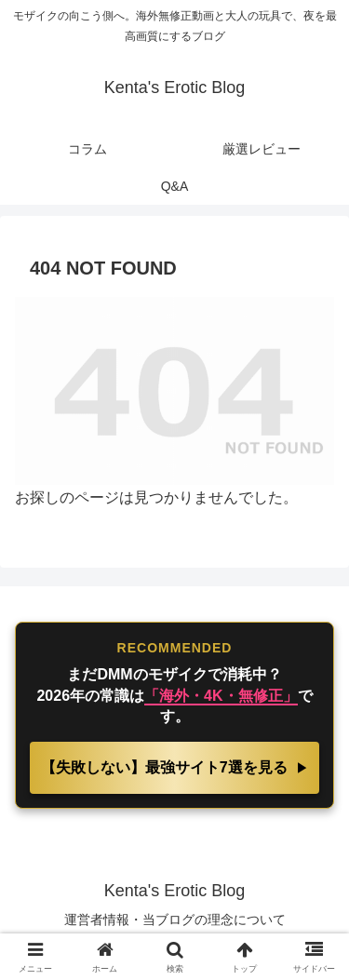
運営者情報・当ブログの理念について (175, 920)
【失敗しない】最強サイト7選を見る (166, 767)
